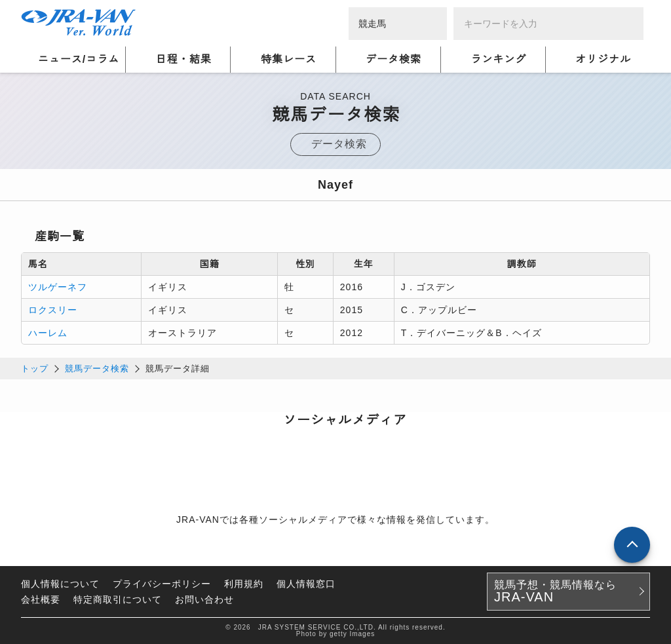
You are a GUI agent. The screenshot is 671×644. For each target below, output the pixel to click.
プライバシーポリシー (162, 584)
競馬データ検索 (97, 369)
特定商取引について (118, 599)
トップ (35, 369)
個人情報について (60, 584)
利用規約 (244, 584)
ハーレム (48, 333)
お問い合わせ (204, 599)
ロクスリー (53, 310)
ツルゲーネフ (58, 287)
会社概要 (41, 599)
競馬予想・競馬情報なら (555, 592)
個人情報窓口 (306, 584)
